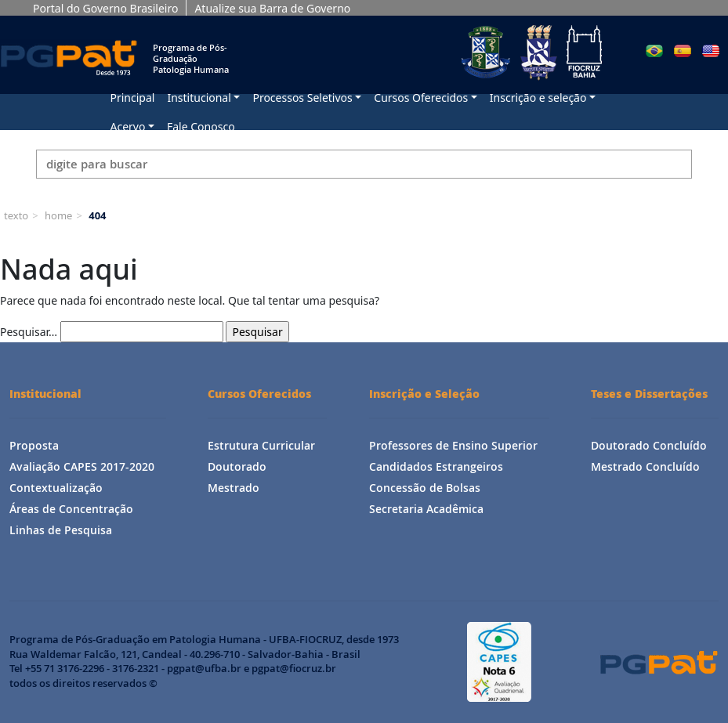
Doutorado (237, 466)
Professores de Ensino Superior (453, 445)
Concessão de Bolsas (425, 488)
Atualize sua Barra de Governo (272, 8)
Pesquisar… (29, 332)
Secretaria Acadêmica (426, 509)
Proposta (34, 445)
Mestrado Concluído (645, 466)
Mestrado (234, 488)
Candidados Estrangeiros (436, 466)
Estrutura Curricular (261, 445)
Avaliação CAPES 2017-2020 (82, 466)
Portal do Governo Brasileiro (105, 8)
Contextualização (56, 488)
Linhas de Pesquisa (61, 530)
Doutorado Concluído (649, 445)
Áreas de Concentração (71, 509)
